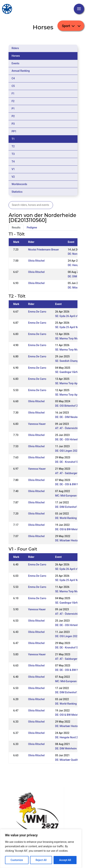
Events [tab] (15, 63)
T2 (13, 146)
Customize (17, 860)
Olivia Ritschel (36, 261)
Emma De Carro (37, 312)
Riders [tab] (15, 48)
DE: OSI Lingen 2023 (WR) (70, 451)
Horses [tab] (16, 56)
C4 (13, 78)
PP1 (14, 131)
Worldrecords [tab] (19, 184)
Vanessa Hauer (37, 424)
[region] (41, 849)
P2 (13, 116)
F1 (13, 94)
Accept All (65, 860)
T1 (13, 139)
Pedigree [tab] (32, 228)
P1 (13, 109)
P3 (13, 124)
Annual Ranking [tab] (21, 71)
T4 (13, 162)
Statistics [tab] (17, 192)
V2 (13, 177)
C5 (13, 86)
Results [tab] (16, 228)
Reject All (41, 860)
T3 (13, 154)
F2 (13, 101)
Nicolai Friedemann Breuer (44, 250)
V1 (13, 169)
